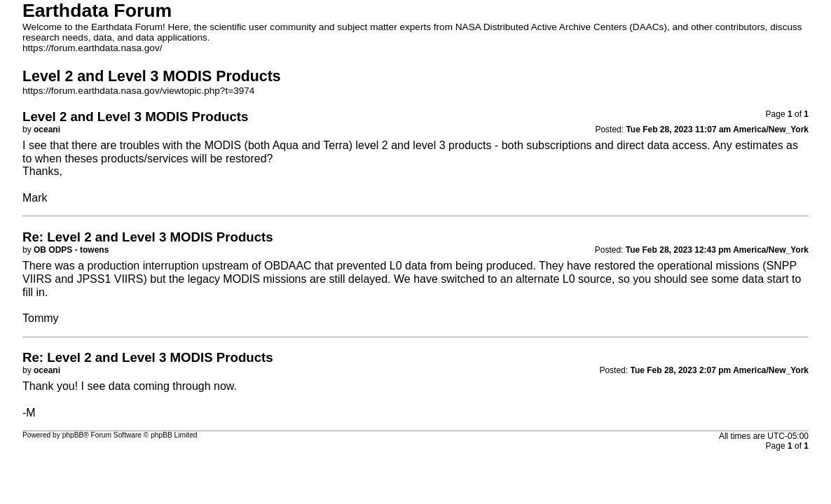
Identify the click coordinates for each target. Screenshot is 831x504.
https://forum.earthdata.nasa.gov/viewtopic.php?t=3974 (138, 91)
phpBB (73, 435)
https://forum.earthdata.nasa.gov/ (92, 48)
